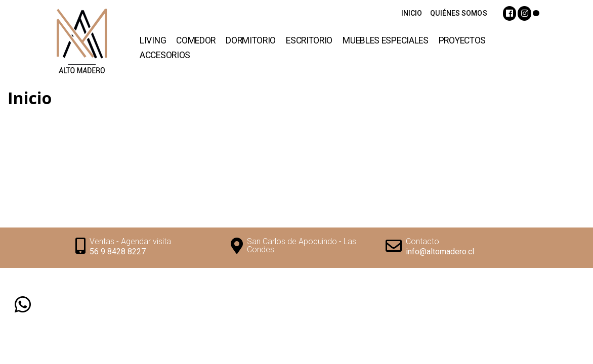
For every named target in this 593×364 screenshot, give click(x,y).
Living (153, 40)
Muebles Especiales (386, 40)
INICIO (412, 13)
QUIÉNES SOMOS (458, 13)
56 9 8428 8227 (118, 252)
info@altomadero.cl (440, 252)
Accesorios (165, 55)
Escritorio (309, 40)
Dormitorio (251, 40)
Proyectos (462, 40)
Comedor (196, 40)
